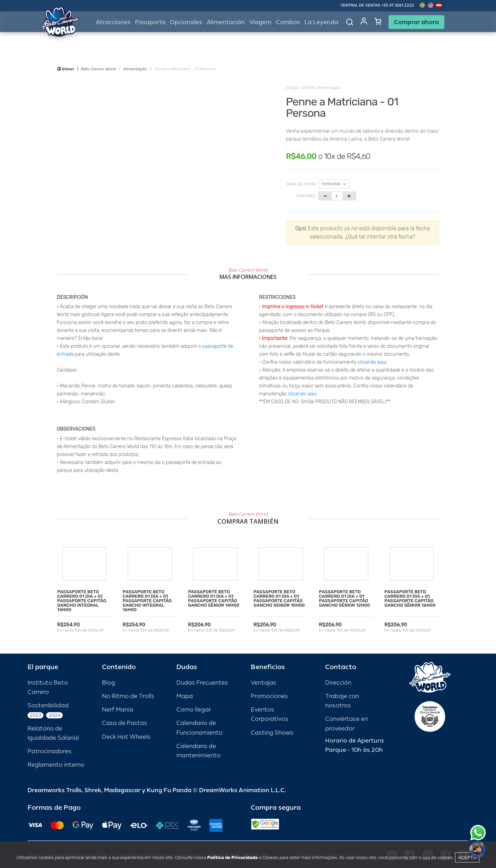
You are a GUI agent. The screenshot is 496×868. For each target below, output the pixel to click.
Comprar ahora (416, 22)
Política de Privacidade (232, 857)
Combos (288, 22)
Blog (108, 683)
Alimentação (135, 69)
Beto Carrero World (98, 69)
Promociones (269, 696)
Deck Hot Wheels (126, 737)
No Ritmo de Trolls (128, 696)
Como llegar (194, 710)
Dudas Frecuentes (202, 683)
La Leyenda (321, 22)
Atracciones (113, 22)
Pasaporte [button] (150, 22)
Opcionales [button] (186, 22)
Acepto (467, 857)
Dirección (338, 683)
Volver (66, 69)
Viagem (260, 22)
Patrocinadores (50, 751)
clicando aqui (372, 362)
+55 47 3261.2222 (398, 5)
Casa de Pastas (125, 723)
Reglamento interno (56, 765)
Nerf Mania (118, 710)
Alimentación (226, 22)
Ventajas (263, 683)
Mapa (185, 696)
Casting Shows (272, 733)
